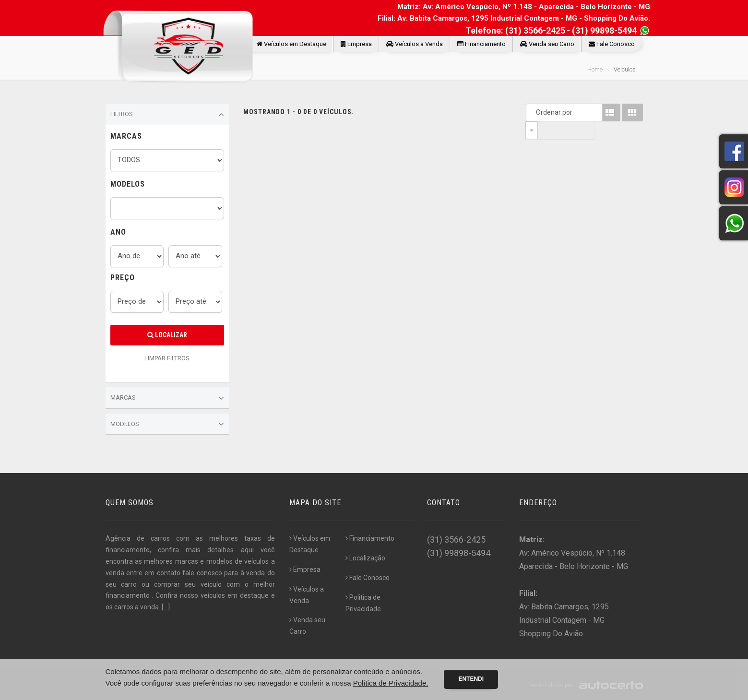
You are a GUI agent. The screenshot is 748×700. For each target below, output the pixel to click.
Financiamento (481, 44)
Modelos (167, 424)
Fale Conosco (612, 44)
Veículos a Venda (415, 44)
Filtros (167, 115)
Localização (365, 558)
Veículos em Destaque (291, 44)
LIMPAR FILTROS (167, 358)
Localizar (167, 335)
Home (595, 69)
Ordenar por (534, 112)
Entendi (471, 679)
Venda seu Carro (547, 44)
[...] (166, 607)
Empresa (356, 44)
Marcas (167, 398)
